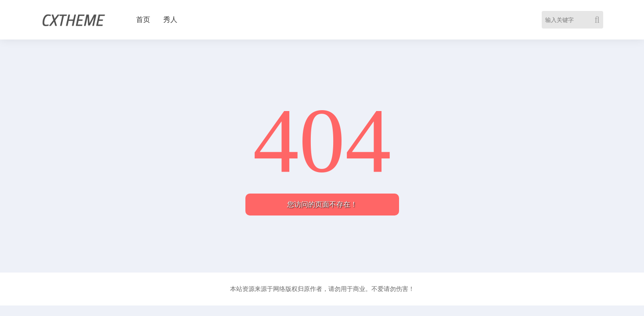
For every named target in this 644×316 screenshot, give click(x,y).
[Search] (599, 20)
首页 (143, 20)
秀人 (170, 20)
